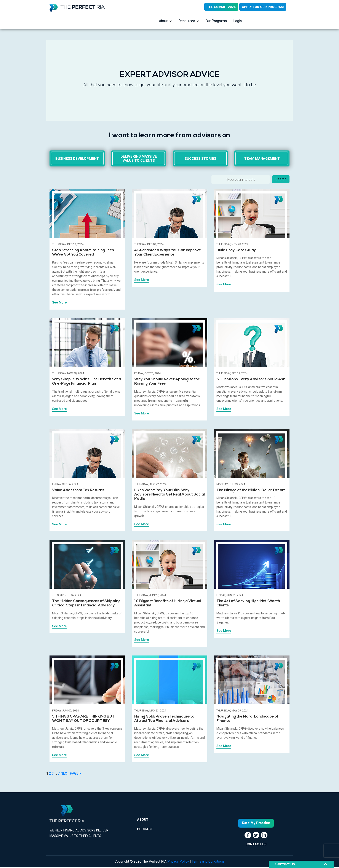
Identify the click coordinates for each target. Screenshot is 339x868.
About (163, 21)
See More (59, 303)
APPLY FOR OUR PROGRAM (262, 7)
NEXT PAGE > (71, 774)
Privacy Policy (178, 862)
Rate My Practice (256, 824)
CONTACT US (256, 845)
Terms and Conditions (208, 862)
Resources (187, 21)
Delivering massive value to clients (139, 159)
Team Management (262, 159)
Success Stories (200, 159)
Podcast (145, 831)
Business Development (77, 159)
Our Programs (216, 21)
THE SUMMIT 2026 (220, 7)
